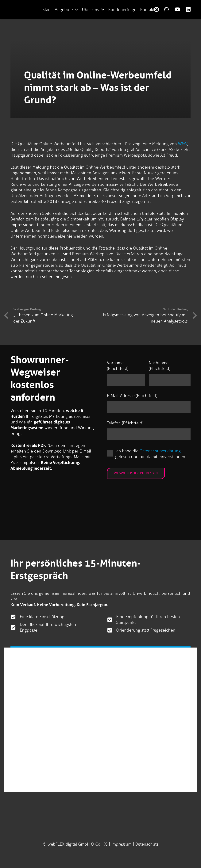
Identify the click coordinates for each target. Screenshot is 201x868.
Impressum (121, 844)
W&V (183, 144)
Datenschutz (147, 844)
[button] (77, 10)
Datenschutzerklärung (160, 451)
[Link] (156, 9)
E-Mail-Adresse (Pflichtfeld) (132, 396)
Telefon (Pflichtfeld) (125, 423)
